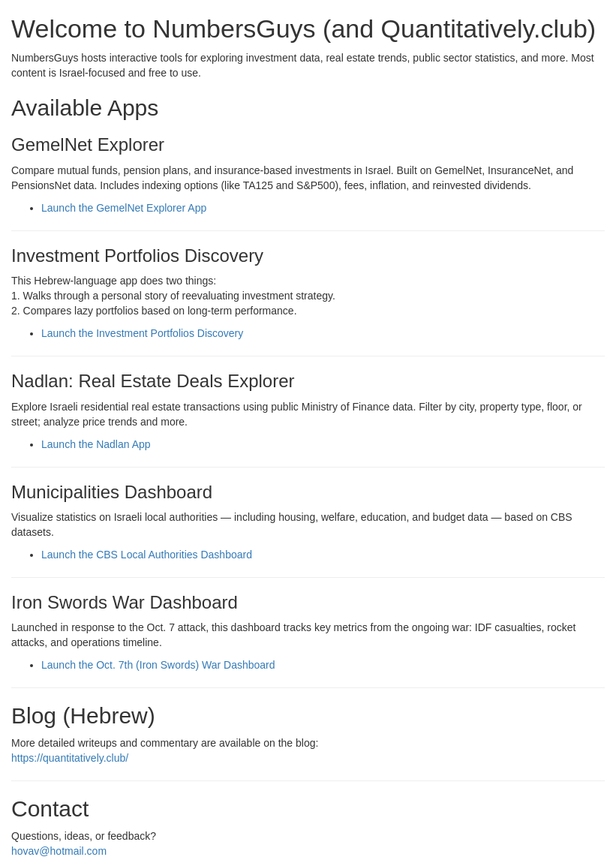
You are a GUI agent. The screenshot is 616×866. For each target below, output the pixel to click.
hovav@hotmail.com (59, 851)
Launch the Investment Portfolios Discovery (142, 333)
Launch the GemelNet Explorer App (124, 208)
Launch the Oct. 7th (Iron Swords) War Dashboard (158, 665)
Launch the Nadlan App (96, 444)
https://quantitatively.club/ (70, 758)
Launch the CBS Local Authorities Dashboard (147, 555)
